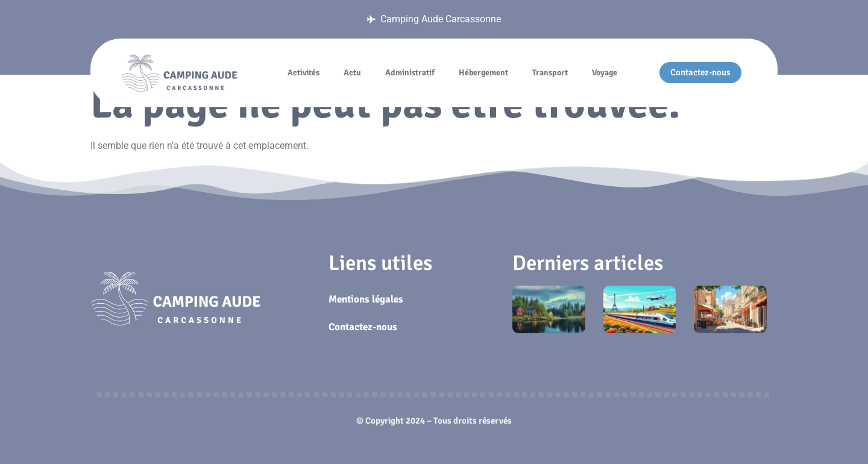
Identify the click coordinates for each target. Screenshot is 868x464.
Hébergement (483, 73)
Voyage (605, 73)
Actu (352, 73)
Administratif (410, 73)
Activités (303, 73)
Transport (550, 73)
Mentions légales (366, 299)
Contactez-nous (363, 327)
